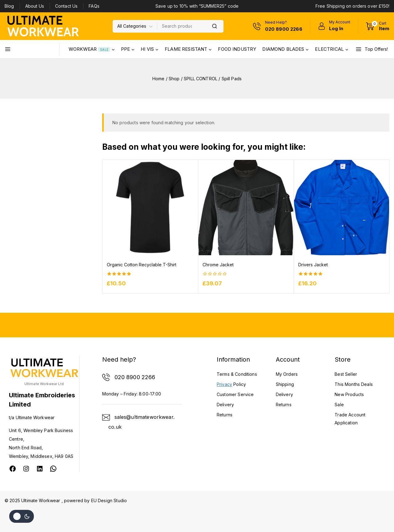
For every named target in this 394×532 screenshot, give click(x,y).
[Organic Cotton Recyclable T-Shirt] (150, 207)
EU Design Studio (109, 500)
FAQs (94, 6)
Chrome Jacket (218, 265)
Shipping (285, 384)
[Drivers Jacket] (342, 207)
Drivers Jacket (313, 265)
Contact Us (66, 6)
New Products (349, 394)
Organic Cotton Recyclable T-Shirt (142, 265)
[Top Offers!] (372, 49)
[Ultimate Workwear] (43, 26)
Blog (9, 6)
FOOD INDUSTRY (237, 49)
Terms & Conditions (237, 374)
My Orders (287, 374)
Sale (339, 405)
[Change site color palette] (22, 516)
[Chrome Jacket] (246, 207)
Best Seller (346, 374)
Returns (284, 405)
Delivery (284, 394)
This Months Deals (354, 384)
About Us (35, 6)
